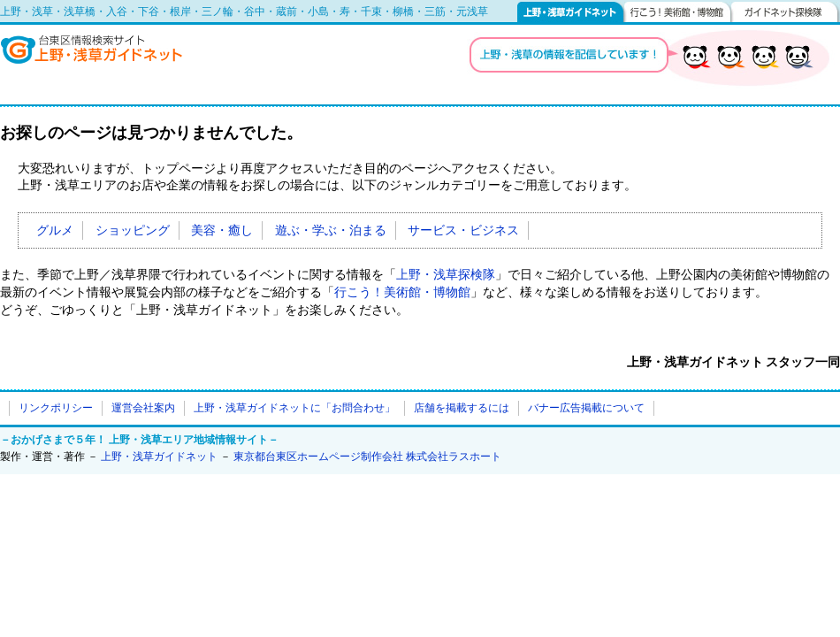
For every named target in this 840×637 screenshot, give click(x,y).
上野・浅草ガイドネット (571, 12)
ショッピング (133, 230)
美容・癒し (222, 230)
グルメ (55, 230)
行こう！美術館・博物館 (678, 12)
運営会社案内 (143, 408)
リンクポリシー (56, 408)
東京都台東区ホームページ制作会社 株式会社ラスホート (367, 457)
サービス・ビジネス (463, 230)
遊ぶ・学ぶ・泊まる (331, 230)
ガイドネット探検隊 (786, 12)
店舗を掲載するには (462, 408)
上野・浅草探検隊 (446, 275)
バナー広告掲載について (586, 408)
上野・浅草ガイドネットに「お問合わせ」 (294, 408)
